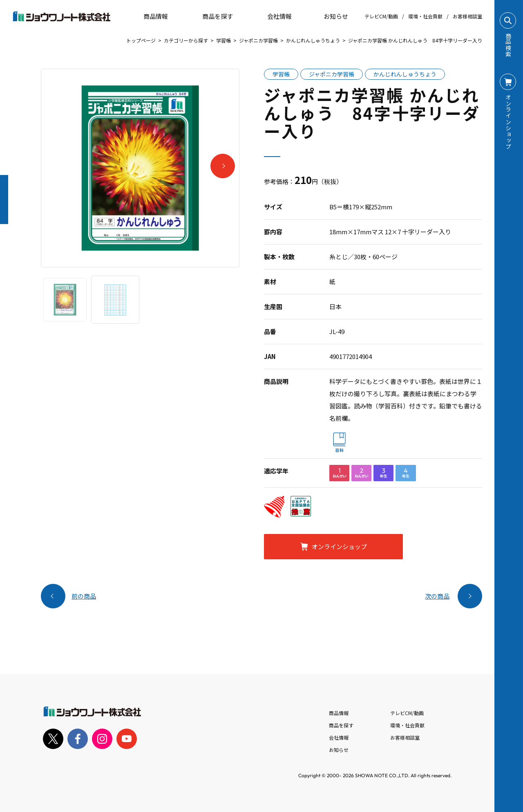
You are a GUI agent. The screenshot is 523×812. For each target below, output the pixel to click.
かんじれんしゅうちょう (313, 40)
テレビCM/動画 (381, 16)
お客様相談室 (467, 16)
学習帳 (224, 40)
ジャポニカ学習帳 (258, 40)
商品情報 (339, 713)
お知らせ (330, 16)
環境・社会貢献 (425, 16)
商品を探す (211, 16)
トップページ (141, 40)
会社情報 (339, 737)
